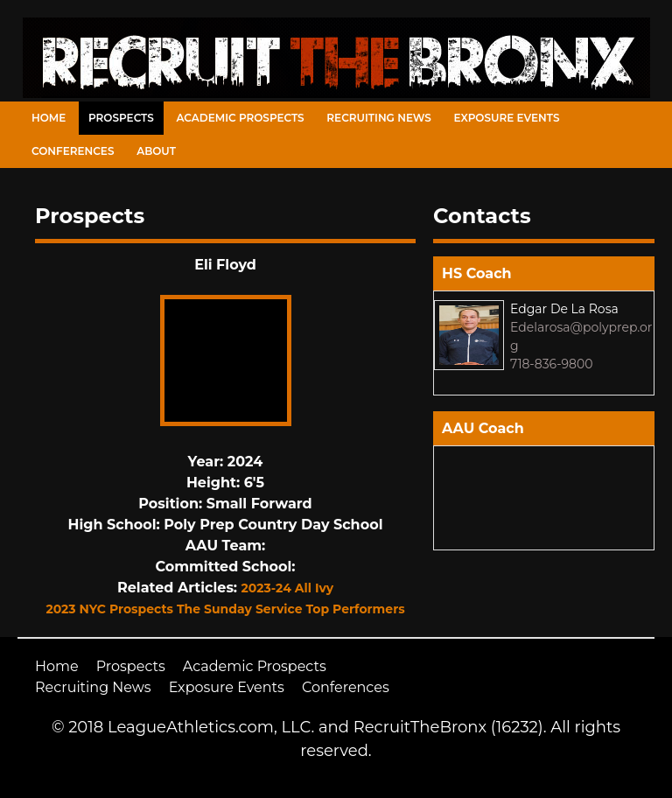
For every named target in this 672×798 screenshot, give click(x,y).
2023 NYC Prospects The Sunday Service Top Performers (225, 609)
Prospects (121, 118)
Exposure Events (507, 118)
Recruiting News (379, 118)
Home (49, 118)
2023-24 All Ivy (287, 588)
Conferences (73, 151)
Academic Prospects (240, 118)
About (156, 151)
